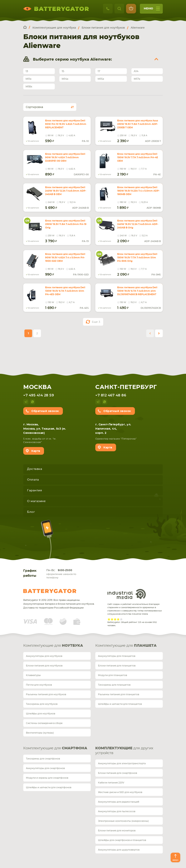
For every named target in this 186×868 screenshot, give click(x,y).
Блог (31, 512)
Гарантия (34, 490)
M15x (101, 79)
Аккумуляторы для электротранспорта (122, 763)
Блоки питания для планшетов (117, 666)
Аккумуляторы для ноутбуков (44, 656)
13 (27, 71)
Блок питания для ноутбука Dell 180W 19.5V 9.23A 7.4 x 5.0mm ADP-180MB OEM (138, 191)
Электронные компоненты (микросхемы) (123, 821)
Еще (96, 322)
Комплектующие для (53, 646)
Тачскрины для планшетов (114, 685)
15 (63, 71)
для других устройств (124, 751)
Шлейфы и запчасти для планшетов (120, 704)
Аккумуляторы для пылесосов (117, 811)
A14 (136, 71)
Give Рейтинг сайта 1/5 (109, 619)
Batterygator (50, 591)
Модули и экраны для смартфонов (47, 778)
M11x (29, 79)
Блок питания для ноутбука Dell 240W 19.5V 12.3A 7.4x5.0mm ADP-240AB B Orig (138, 224)
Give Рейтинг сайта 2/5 (112, 619)
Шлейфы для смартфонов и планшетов (122, 840)
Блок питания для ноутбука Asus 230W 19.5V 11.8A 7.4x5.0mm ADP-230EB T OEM (138, 124)
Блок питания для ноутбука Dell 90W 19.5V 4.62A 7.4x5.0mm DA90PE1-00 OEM (65, 157)
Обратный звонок (45, 411)
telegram (26, 402)
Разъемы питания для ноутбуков (46, 694)
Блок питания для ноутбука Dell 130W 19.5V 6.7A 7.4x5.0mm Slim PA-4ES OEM (65, 291)
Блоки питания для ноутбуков (44, 666)
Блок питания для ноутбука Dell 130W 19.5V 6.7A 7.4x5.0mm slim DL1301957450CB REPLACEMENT (137, 291)
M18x (29, 87)
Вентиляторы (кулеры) (40, 733)
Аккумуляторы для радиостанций (119, 802)
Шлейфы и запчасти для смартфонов (49, 787)
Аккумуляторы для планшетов (117, 656)
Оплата (33, 480)
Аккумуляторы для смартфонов (45, 768)
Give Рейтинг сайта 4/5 (118, 619)
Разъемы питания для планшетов (119, 694)
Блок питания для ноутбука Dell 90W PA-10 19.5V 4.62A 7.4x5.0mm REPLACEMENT (66, 124)
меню (152, 10)
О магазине (36, 501)
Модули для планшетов (113, 675)
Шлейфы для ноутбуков (41, 714)
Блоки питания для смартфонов (117, 773)
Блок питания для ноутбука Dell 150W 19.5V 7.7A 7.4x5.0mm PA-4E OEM (138, 157)
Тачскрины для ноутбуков (42, 704)
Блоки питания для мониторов (117, 831)
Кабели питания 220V (111, 783)
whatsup (32, 402)
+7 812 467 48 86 (111, 395)
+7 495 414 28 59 (39, 395)
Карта (36, 451)
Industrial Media (127, 594)
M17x (137, 79)
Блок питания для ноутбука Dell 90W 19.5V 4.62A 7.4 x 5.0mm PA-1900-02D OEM (65, 258)
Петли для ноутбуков (39, 685)
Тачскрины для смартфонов (43, 759)
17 (99, 71)
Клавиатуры (33, 675)
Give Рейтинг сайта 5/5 (121, 619)
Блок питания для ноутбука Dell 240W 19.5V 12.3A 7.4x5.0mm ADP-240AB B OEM (66, 191)
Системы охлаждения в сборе (44, 723)
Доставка (35, 469)
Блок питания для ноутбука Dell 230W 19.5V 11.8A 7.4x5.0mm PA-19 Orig (66, 224)
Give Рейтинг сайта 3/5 (115, 619)
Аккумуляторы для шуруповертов (119, 850)
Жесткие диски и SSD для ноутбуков (120, 792)
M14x (65, 79)
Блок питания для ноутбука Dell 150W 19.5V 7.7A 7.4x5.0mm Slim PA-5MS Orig (137, 258)
